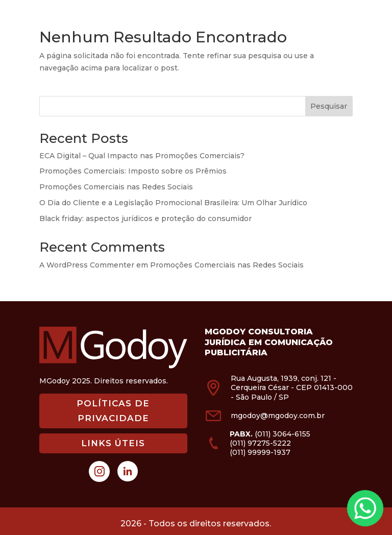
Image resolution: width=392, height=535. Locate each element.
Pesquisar (329, 106)
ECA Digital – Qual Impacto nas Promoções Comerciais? (142, 156)
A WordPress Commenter (87, 265)
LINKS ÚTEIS (113, 443)
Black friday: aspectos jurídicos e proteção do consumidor (145, 218)
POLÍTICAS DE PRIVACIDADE (113, 411)
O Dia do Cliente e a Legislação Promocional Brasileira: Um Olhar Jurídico (173, 203)
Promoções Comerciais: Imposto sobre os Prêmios (133, 171)
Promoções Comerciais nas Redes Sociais (116, 187)
